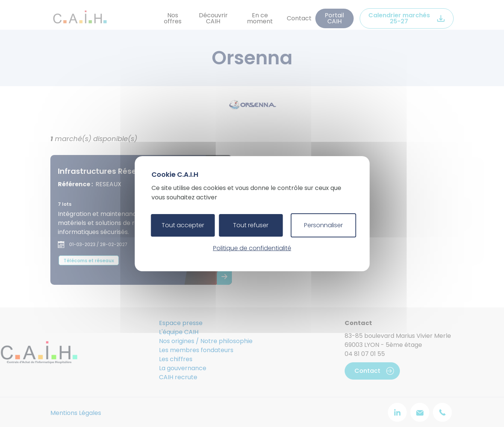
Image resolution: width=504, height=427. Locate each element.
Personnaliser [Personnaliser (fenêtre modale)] (323, 225)
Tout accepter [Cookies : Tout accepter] (183, 225)
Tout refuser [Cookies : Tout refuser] (251, 225)
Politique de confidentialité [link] (252, 248)
